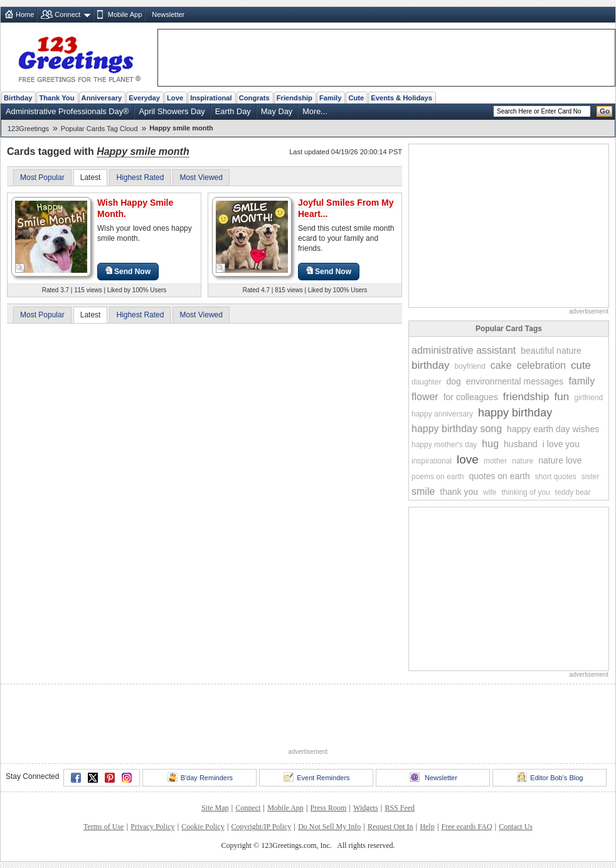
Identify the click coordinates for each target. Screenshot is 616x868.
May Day (277, 111)
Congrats (254, 98)
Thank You (56, 98)
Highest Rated (140, 177)
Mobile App (125, 14)
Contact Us (516, 827)
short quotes (556, 477)
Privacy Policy (152, 827)
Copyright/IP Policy (261, 827)
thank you (459, 492)
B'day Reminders (200, 777)
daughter (426, 382)
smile (423, 491)
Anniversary (102, 98)
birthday (430, 365)
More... (315, 111)
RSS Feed (400, 808)
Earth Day (233, 111)
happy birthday (515, 413)
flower (425, 397)
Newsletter (168, 14)
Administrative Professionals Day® (67, 111)
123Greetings (28, 129)
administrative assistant (464, 350)
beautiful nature (551, 351)
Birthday (18, 98)
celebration (541, 365)
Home (25, 14)
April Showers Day (172, 111)
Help (427, 827)
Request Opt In (390, 827)
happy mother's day (444, 445)
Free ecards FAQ (466, 827)
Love (175, 98)
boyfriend (470, 366)
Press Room (329, 808)
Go (605, 111)
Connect (67, 14)
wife (490, 492)
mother (495, 461)
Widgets (366, 808)
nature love (560, 460)
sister (591, 477)
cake (501, 365)
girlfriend (588, 398)
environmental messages (515, 381)
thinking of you (525, 492)
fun (562, 397)
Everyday (144, 98)
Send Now (128, 271)
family (581, 381)
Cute (356, 98)
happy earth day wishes (553, 429)
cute (581, 365)
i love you (561, 444)
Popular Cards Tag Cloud (99, 129)
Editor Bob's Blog (550, 777)
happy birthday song (457, 429)
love (468, 459)
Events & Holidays (401, 98)
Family (330, 98)
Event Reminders (316, 777)
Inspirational (211, 98)
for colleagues (471, 397)
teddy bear (573, 492)
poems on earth (438, 477)
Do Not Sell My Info (329, 827)
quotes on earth (499, 476)
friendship (526, 397)
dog (453, 381)
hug (490, 444)
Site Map (215, 808)
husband (521, 444)
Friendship (295, 98)
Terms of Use (104, 827)
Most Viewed (201, 177)
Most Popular (42, 177)
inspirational (432, 461)
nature (523, 461)
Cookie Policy (203, 827)
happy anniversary (442, 414)
